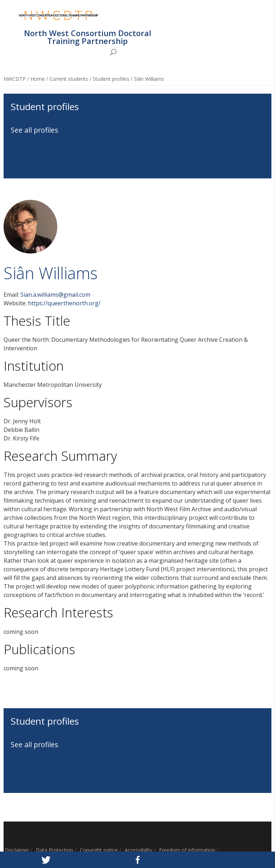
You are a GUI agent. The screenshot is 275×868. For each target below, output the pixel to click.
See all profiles (35, 130)
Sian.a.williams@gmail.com (55, 295)
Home (38, 79)
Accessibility (138, 850)
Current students (69, 79)
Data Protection (54, 850)
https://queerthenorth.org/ (64, 303)
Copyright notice (99, 850)
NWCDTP (15, 79)
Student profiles (111, 79)
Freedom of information (187, 850)
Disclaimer (17, 850)
